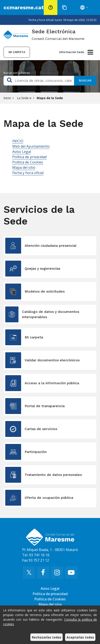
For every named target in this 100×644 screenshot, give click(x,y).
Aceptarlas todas (80, 637)
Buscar (85, 80)
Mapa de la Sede (50, 98)
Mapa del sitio (24, 167)
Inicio (7, 98)
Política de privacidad (29, 157)
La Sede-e (24, 98)
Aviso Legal (22, 152)
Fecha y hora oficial (28, 173)
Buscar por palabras (17, 73)
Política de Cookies (28, 162)
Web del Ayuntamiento (31, 146)
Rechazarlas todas (47, 637)
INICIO (18, 141)
